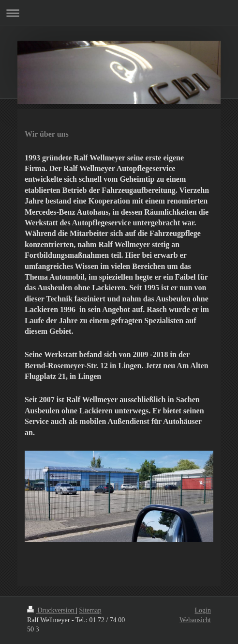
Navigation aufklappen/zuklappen (119, 13)
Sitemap (90, 610)
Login (203, 610)
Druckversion (52, 610)
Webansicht (195, 620)
